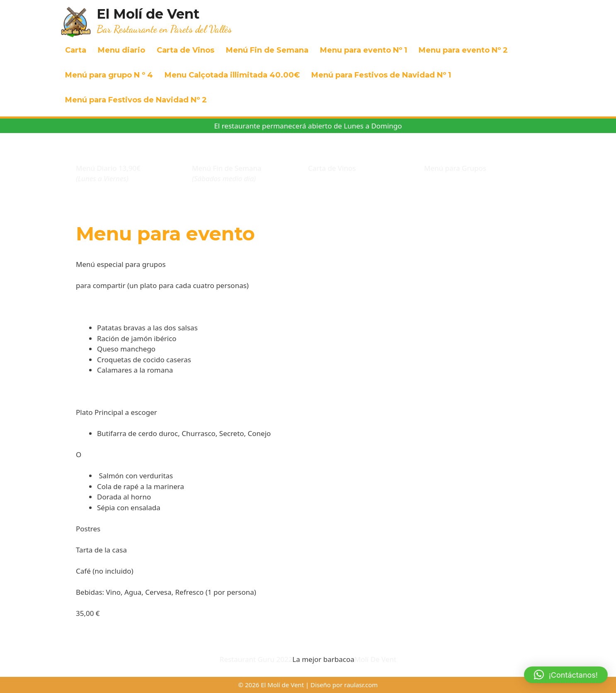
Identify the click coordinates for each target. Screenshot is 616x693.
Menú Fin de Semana (267, 50)
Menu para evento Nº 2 (463, 50)
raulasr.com (361, 685)
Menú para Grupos (455, 168)
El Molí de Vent (148, 14)
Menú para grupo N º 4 (109, 75)
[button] (566, 675)
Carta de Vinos (186, 50)
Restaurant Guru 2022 (256, 659)
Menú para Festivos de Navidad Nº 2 (136, 100)
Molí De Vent (375, 659)
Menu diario (121, 50)
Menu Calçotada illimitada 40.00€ (232, 75)
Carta (76, 50)
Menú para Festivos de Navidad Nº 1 (381, 75)
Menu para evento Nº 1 (364, 50)
